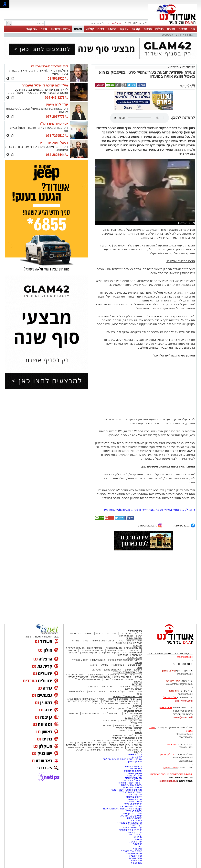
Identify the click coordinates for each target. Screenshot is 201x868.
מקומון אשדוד (135, 773)
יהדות (113, 743)
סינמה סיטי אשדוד (132, 853)
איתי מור (138, 844)
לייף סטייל (136, 723)
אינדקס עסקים (84, 743)
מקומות (99, 633)
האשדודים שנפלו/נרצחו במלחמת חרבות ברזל (115, 704)
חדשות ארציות (134, 641)
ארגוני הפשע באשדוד (103, 641)
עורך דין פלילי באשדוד (130, 830)
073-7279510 (57, 136)
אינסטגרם (93, 687)
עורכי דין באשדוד (133, 804)
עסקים (124, 29)
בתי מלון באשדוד (133, 766)
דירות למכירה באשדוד (130, 780)
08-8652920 (58, 79)
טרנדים (107, 726)
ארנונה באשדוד (134, 802)
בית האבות (136, 863)
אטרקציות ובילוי (123, 726)
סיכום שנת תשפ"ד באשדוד (127, 696)
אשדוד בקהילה (133, 689)
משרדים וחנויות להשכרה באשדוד (125, 790)
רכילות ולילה (135, 631)
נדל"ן (85, 641)
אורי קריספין (166, 707)
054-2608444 (57, 155)
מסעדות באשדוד (133, 778)
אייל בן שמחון (135, 761)
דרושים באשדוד (134, 797)
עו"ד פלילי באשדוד (132, 828)
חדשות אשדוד (134, 638)
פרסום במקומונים (133, 771)
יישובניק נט (136, 769)
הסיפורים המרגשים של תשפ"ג (103, 675)
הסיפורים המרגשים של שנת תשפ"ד (120, 701)
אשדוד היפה (135, 692)
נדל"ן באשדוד (135, 754)
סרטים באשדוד (131, 750)
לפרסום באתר (96, 23)
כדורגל (94, 665)
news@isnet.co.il (183, 717)
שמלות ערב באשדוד (131, 851)
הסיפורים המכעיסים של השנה (119, 679)
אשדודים (111, 633)
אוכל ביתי (133, 650)
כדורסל (105, 665)
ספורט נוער (118, 665)
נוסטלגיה (97, 670)
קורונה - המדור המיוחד (129, 728)
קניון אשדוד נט (94, 750)
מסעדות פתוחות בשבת (91, 650)
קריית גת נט (136, 835)
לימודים (123, 721)
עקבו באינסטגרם (150, 525)
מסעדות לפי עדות (110, 653)
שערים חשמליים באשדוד (129, 806)
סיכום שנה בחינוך (122, 677)
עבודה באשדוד (134, 818)
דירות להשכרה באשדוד (130, 783)
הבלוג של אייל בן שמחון (130, 708)
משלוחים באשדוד (133, 776)
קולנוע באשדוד (80, 660)
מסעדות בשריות (134, 648)
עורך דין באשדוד (133, 832)
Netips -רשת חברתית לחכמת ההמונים (122, 809)
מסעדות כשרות (89, 653)
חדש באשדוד (109, 721)
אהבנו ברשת (127, 743)
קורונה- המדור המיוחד (130, 730)
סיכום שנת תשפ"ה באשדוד (127, 738)
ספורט (171, 29)
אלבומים (137, 684)
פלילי (121, 641)
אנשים (88, 633)
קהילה (136, 29)
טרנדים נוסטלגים (90, 713)
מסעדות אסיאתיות (116, 650)
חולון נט (137, 837)
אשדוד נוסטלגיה (133, 711)
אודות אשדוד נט (60, 29)
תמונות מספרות (113, 670)
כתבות (139, 670)
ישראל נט (137, 757)
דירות (101, 29)
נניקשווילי (137, 849)
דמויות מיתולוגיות (111, 713)
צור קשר (32, 29)
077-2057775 (57, 117)
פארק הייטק (135, 842)
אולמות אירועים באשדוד (129, 823)
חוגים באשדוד (99, 660)
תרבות (148, 29)
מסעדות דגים (95, 648)
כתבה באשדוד (134, 820)
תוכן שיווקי (137, 721)
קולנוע (90, 29)
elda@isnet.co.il (184, 701)
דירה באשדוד (135, 825)
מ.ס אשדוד (136, 861)
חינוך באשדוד (112, 750)
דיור (140, 846)
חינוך (44, 29)
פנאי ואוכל (101, 743)
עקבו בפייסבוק (184, 525)
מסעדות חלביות (114, 648)
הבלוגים (137, 706)
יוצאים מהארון (126, 636)
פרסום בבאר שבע (132, 787)
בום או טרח (126, 633)
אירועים (138, 687)
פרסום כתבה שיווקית (131, 816)
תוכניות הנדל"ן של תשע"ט (93, 745)
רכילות (159, 29)
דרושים (112, 29)
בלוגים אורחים (107, 708)
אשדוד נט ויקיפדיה (132, 813)
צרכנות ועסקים (133, 718)
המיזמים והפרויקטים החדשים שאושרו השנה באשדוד (115, 740)
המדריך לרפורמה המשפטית (178, 35)
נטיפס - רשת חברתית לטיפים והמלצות (122, 759)
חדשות (183, 29)
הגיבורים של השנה (132, 675)
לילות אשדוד (124, 687)
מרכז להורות (135, 858)
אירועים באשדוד (133, 795)
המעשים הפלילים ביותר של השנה (105, 747)
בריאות (103, 692)
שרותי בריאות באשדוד (131, 792)
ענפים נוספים (135, 665)
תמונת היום (108, 687)
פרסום (138, 839)
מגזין (139, 667)
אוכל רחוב (123, 655)
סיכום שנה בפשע (101, 677)
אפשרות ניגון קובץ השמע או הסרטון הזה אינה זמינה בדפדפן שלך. (140, 118)
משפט (78, 29)
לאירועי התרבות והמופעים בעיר (126, 660)
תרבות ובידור (134, 657)
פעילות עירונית (118, 692)
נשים (139, 743)
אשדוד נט (188, 67)
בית (193, 29)
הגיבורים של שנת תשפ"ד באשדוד (124, 699)
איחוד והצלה (135, 856)
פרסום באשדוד (134, 811)
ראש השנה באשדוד (120, 745)
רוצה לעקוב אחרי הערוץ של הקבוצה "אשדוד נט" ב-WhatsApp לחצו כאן (149, 510)
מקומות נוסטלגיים (132, 713)
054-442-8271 (56, 98)
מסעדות (137, 645)
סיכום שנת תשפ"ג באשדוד (127, 672)
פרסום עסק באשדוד (131, 785)
